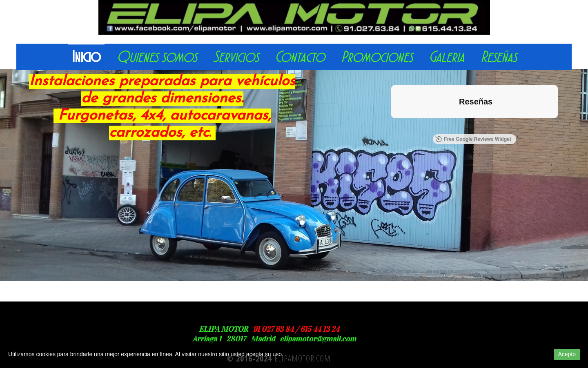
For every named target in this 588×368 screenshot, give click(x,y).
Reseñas (499, 57)
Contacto (300, 57)
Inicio (86, 57)
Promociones (377, 57)
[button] (391, 126)
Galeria (447, 57)
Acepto (567, 354)
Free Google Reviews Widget (473, 139)
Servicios (236, 57)
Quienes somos (157, 57)
